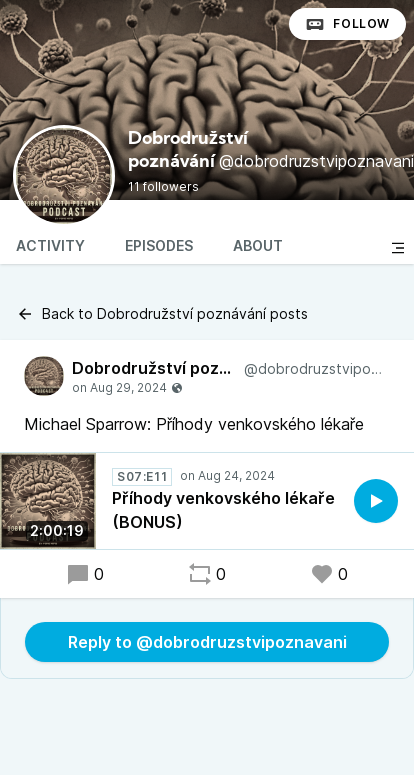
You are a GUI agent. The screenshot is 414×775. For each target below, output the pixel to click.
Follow (347, 24)
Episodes (159, 245)
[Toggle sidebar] (398, 248)
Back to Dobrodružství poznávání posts (162, 314)
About (258, 245)
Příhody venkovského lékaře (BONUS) (223, 510)
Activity (50, 245)
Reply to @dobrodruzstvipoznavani (207, 642)
